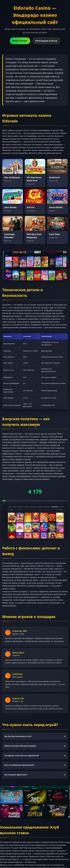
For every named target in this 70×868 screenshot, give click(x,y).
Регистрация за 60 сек (46, 41)
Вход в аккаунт (20, 41)
